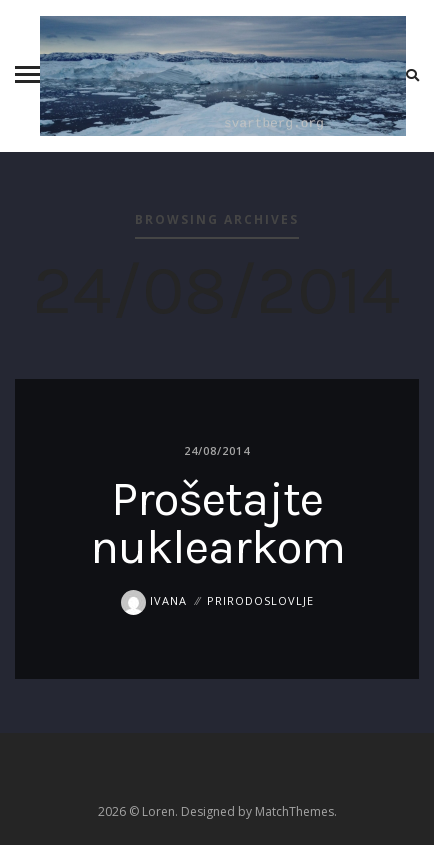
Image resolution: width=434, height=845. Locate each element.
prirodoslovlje (260, 600)
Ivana (154, 600)
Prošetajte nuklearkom (217, 523)
